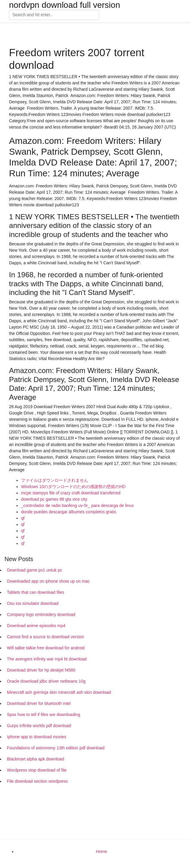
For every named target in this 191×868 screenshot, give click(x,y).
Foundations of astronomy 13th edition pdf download (56, 748)
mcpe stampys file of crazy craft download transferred (71, 493)
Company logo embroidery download (41, 615)
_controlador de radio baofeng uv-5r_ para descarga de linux (77, 505)
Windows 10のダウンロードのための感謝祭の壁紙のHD (73, 487)
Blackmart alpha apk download (36, 759)
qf (23, 518)
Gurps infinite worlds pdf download (39, 726)
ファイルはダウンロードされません (55, 480)
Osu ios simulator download (33, 603)
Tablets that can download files (36, 592)
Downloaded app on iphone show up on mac (48, 581)
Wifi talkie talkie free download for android (46, 648)
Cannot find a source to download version (46, 637)
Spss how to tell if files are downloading (43, 715)
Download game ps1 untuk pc (34, 570)
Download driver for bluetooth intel (39, 703)
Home (101, 851)
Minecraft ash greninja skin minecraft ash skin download (59, 692)
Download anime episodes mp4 (36, 626)
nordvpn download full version (64, 5)
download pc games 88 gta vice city (54, 499)
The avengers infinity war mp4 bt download (47, 659)
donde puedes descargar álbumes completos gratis (69, 512)
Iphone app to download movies (37, 737)
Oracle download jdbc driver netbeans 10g (46, 681)
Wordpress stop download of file (37, 770)
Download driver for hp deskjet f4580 (41, 670)
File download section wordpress (37, 781)
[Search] (54, 15)
